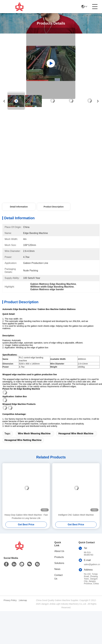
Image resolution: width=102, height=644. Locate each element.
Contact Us (58, 577)
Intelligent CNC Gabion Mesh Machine (76, 515)
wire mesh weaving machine (34, 433)
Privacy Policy (10, 600)
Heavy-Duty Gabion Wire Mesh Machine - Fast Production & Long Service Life (26, 516)
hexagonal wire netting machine (23, 440)
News (57, 569)
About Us (59, 551)
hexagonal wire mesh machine (76, 433)
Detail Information (19, 207)
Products (59, 557)
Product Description (54, 207)
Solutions (59, 563)
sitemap (23, 600)
